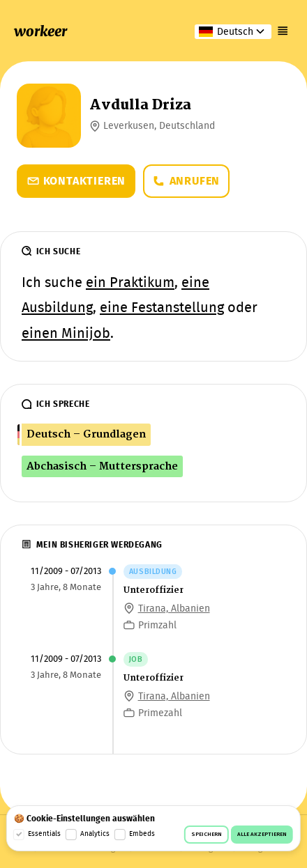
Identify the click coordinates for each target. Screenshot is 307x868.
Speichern (207, 835)
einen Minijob (66, 334)
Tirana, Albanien (174, 609)
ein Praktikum (130, 284)
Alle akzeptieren (262, 835)
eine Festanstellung (162, 309)
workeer (40, 31)
